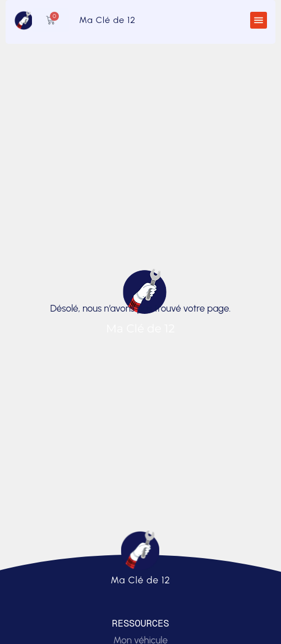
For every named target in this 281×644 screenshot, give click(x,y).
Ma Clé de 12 (107, 20)
